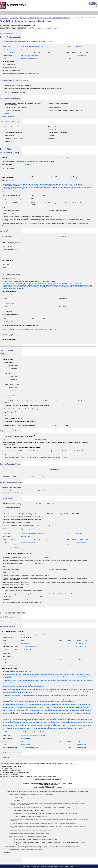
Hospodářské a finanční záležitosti (14, 139)
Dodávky (55, 177)
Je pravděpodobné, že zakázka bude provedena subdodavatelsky (23, 591)
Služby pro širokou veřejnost (13, 127)
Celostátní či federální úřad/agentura (15, 108)
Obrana (7, 130)
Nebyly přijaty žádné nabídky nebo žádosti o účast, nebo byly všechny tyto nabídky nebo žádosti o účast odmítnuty (38, 490)
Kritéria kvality (9, 295)
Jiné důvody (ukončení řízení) (13, 493)
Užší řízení (8, 373)
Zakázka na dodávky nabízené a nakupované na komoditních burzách (29, 834)
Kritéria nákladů (9, 303)
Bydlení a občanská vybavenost (57, 127)
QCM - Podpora (69, 866)
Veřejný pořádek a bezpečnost (13, 133)
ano (33, 195)
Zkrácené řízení (14, 366)
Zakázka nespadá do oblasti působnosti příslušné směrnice (26, 850)
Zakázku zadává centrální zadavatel (15, 92)
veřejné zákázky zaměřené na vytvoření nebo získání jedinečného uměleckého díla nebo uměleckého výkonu (45, 813)
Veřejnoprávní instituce (55, 108)
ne (44, 195)
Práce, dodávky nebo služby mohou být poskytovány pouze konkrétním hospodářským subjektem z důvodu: (40, 807)
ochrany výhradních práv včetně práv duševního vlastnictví (31, 816)
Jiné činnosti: (8, 141)
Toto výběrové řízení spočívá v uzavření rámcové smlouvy (21, 409)
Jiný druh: (7, 113)
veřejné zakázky (14, 18)
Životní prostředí (9, 136)
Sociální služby (52, 130)
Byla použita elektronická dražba (14, 418)
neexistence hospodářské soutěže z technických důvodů (30, 810)
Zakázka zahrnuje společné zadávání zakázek (18, 85)
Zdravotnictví (52, 139)
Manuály (62, 866)
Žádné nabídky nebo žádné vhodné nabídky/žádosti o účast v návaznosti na (31, 794)
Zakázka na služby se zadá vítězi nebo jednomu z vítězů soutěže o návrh (30, 831)
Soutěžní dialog (9, 395)
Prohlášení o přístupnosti (46, 866)
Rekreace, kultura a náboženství (57, 133)
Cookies (56, 866)
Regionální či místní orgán (12, 110)
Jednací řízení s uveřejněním (13, 384)
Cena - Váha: (9, 311)
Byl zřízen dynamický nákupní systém (15, 412)
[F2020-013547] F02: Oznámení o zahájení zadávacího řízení (42, 29)
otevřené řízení (18, 797)
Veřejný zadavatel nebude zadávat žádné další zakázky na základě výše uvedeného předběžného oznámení (36, 457)
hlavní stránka (4, 18)
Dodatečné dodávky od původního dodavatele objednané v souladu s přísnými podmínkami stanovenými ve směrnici (43, 823)
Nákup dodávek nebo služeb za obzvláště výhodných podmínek (27, 837)
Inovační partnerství (10, 398)
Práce (34, 177)
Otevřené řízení (9, 363)
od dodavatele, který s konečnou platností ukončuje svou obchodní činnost (35, 839)
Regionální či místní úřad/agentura (58, 103)
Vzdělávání (51, 136)
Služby (75, 177)
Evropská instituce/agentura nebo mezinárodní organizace (65, 110)
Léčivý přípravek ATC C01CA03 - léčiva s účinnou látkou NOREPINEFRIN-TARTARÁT (45, 18)
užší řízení (17, 800)
